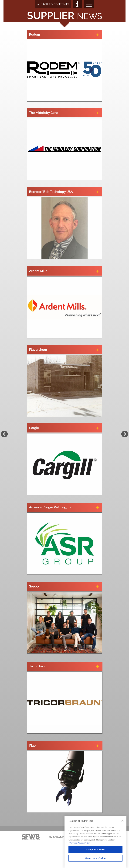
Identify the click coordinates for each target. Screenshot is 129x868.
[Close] (122, 821)
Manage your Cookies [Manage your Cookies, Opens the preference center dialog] (96, 858)
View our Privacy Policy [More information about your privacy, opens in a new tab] (79, 843)
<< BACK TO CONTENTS (53, 4)
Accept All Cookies (95, 849)
